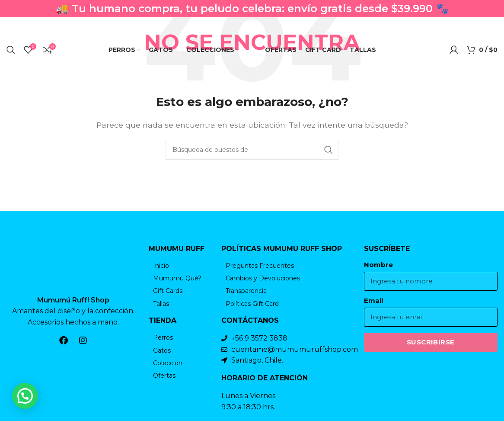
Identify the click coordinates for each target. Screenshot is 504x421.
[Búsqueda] (11, 50)
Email (373, 301)
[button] (25, 396)
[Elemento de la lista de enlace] (181, 266)
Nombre (378, 265)
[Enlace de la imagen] (73, 265)
